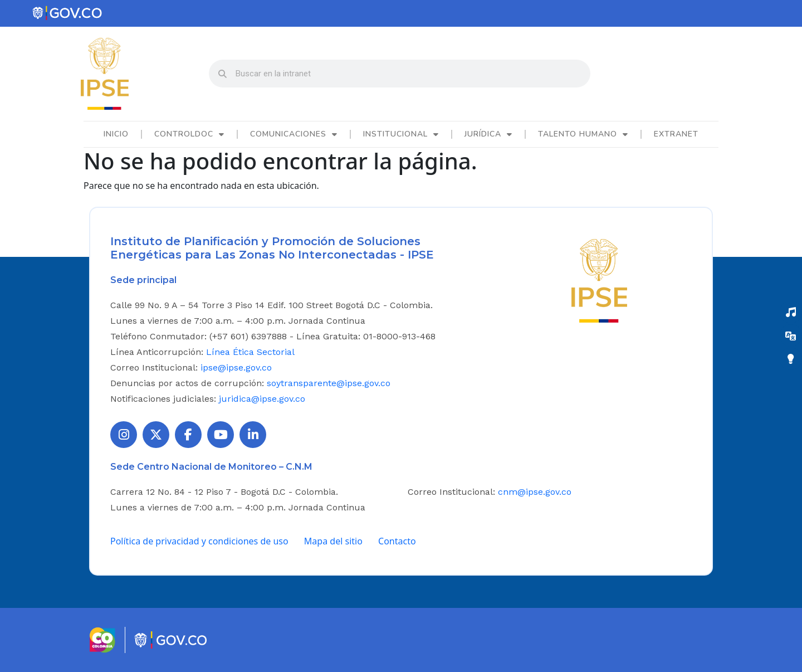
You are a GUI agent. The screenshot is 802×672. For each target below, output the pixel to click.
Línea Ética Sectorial (250, 352)
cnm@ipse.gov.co (535, 492)
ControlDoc (189, 134)
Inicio (116, 134)
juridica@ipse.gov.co (262, 399)
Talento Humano (583, 134)
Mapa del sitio (333, 541)
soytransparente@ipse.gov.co (329, 383)
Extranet (676, 134)
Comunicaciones (294, 134)
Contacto (397, 541)
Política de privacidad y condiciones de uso (199, 541)
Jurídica (488, 134)
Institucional (401, 134)
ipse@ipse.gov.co (236, 367)
